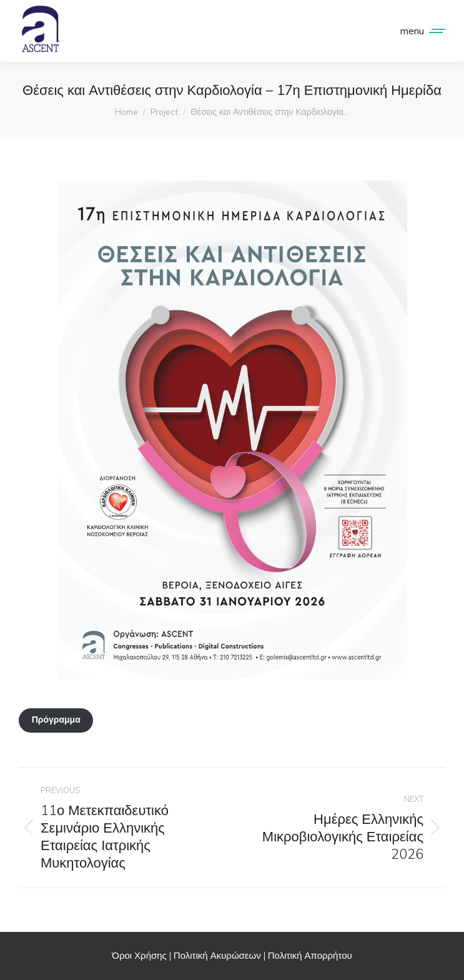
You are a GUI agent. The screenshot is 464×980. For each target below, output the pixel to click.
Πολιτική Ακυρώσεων (217, 956)
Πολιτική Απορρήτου (310, 956)
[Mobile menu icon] (420, 31)
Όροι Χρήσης (139, 956)
